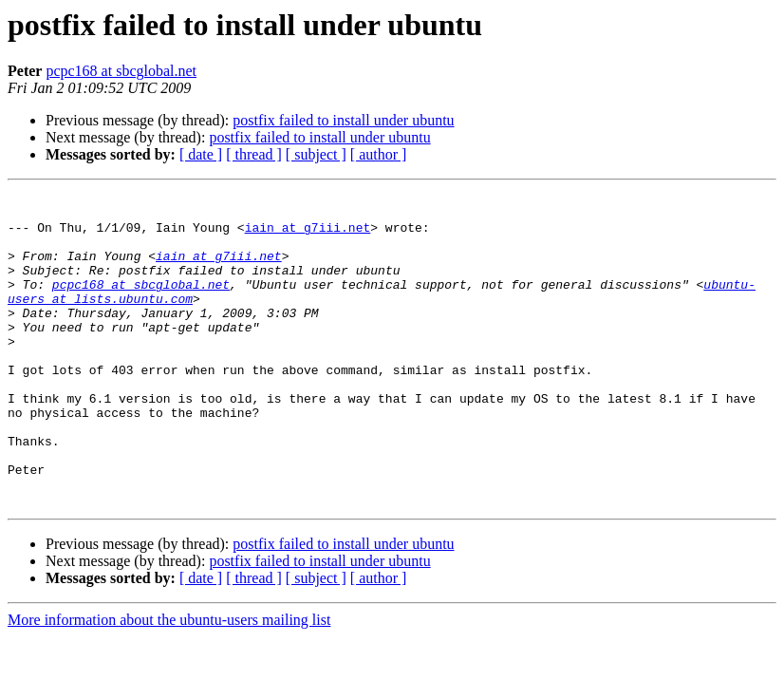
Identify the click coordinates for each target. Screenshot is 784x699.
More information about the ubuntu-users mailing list (169, 682)
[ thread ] (254, 154)
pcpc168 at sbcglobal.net (121, 71)
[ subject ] (316, 154)
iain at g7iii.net (308, 236)
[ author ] (379, 154)
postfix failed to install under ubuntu (343, 120)
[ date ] (201, 154)
